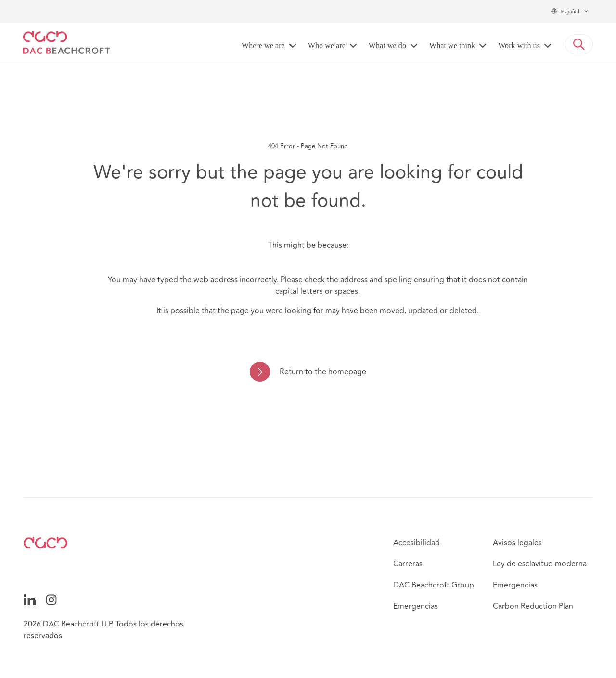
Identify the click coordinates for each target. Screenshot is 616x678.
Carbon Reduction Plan (533, 606)
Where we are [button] (263, 46)
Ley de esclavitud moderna (540, 564)
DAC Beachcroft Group (434, 585)
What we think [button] (452, 46)
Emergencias (416, 606)
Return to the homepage (323, 372)
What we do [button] (387, 46)
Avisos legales (517, 543)
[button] (579, 44)
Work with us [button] (519, 46)
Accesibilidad (417, 543)
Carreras (408, 564)
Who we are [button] (327, 46)
